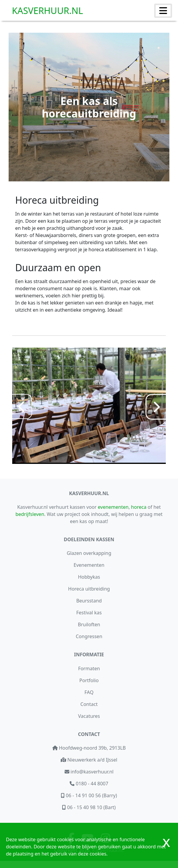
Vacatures (89, 716)
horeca (139, 507)
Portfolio (89, 680)
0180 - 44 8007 (91, 784)
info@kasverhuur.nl (92, 772)
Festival (89, 613)
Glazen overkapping (89, 553)
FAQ (89, 692)
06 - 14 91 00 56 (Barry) (91, 795)
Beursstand (89, 601)
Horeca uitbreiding (89, 589)
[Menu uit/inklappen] (163, 11)
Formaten (89, 668)
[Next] (156, 407)
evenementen (113, 507)
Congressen (89, 636)
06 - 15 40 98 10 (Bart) (91, 807)
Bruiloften (89, 624)
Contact (89, 704)
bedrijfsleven (30, 514)
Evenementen (89, 565)
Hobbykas (89, 577)
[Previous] (22, 406)
